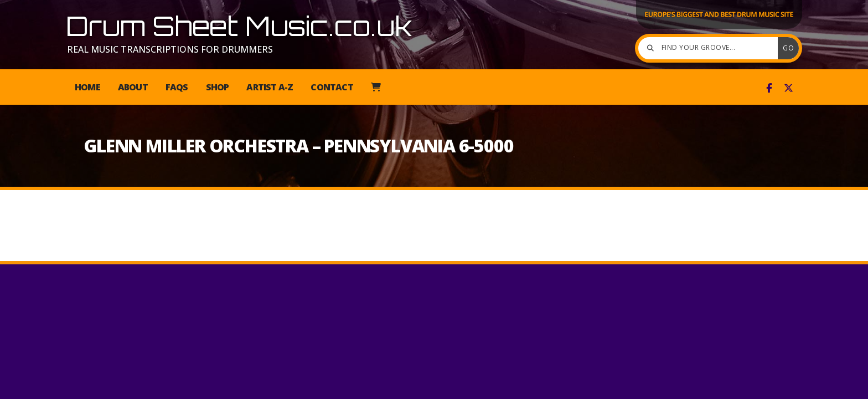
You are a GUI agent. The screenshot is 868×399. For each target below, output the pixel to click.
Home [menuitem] (87, 87)
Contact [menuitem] (332, 87)
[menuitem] (376, 87)
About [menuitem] (133, 87)
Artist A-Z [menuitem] (270, 87)
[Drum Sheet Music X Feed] (789, 88)
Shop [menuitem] (218, 87)
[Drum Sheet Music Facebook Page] (769, 88)
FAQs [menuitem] (177, 87)
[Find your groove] (711, 48)
